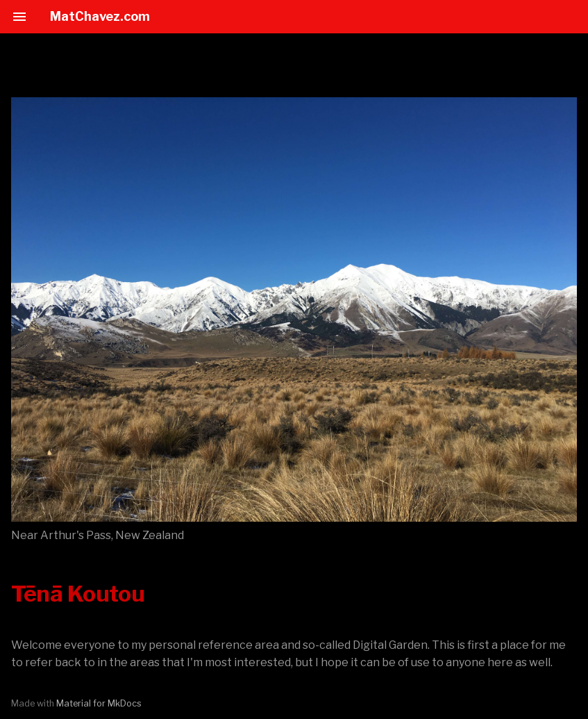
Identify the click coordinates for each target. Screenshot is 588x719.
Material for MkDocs (99, 703)
